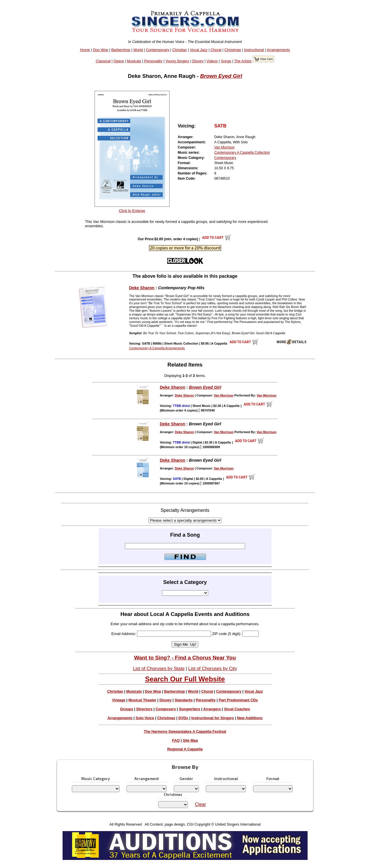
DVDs (183, 718)
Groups (127, 709)
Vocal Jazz (199, 50)
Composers (166, 709)
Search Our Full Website (185, 679)
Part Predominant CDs (238, 700)
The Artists (243, 61)
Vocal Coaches (237, 709)
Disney (198, 61)
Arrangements (278, 50)
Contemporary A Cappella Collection (242, 153)
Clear (200, 804)
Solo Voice (145, 718)
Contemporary (158, 50)
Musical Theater (143, 700)
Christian (180, 50)
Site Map (190, 740)
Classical (103, 61)
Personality (153, 61)
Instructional (254, 50)
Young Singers (177, 61)
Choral (216, 50)
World (138, 50)
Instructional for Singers (213, 718)
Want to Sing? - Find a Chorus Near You (185, 658)
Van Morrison (224, 147)
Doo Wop (100, 50)
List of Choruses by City (213, 669)
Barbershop (121, 50)
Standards (184, 700)
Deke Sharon (142, 288)
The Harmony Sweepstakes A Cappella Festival (185, 731)
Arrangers (212, 709)
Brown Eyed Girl (221, 76)
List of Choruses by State (159, 669)
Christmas (233, 50)
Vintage (119, 700)
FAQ (176, 740)
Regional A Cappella (185, 749)
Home (85, 50)
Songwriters (190, 709)
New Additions (250, 718)
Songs (226, 61)
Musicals (134, 61)
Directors (144, 709)
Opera (119, 61)
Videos (212, 61)
